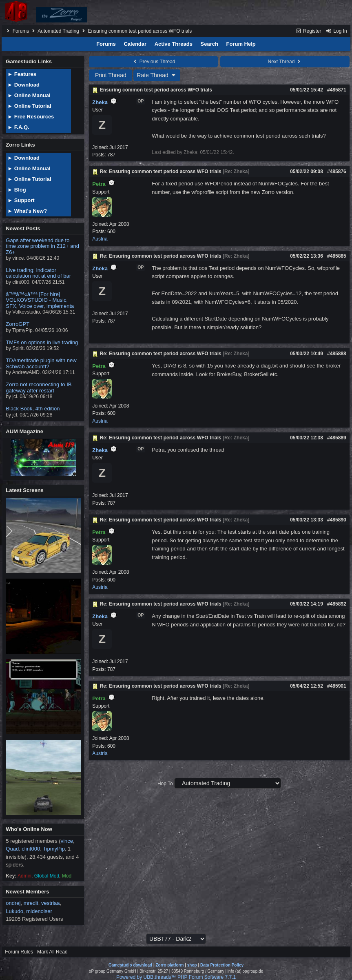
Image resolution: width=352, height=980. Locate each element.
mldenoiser (39, 911)
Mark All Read (52, 952)
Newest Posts (23, 228)
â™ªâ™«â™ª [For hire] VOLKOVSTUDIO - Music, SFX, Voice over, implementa (40, 300)
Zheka (100, 102)
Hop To (165, 784)
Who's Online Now (29, 829)
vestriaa (51, 903)
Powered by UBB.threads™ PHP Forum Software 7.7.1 (176, 977)
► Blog (17, 190)
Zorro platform (169, 965)
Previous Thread (153, 62)
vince (67, 841)
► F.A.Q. (18, 127)
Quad (12, 849)
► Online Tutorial (29, 106)
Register (309, 31)
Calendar (135, 44)
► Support (21, 200)
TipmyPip (54, 849)
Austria (100, 239)
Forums (21, 31)
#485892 (337, 604)
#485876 (337, 171)
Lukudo (14, 911)
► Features (22, 74)
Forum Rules (19, 952)
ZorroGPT (18, 324)
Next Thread (285, 62)
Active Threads (174, 44)
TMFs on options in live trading (42, 342)
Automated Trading (58, 31)
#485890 (337, 520)
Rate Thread (157, 75)
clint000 (31, 849)
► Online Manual (29, 95)
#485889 (337, 438)
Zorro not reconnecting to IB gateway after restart (39, 387)
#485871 (337, 90)
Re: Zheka (236, 171)
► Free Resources (31, 117)
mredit (31, 903)
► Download (23, 85)
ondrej (13, 903)
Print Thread (111, 75)
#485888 (337, 354)
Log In (337, 31)
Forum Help (241, 44)
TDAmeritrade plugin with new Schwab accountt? (41, 363)
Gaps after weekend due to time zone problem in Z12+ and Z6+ (42, 246)
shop (192, 965)
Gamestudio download (130, 965)
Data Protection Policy (222, 965)
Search (209, 44)
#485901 (337, 686)
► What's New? (27, 211)
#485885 (337, 256)
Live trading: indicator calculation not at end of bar (38, 273)
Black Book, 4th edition (33, 409)
